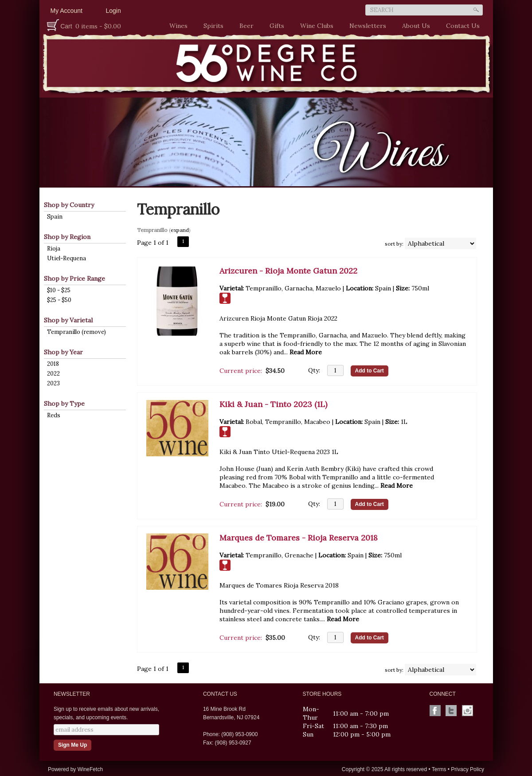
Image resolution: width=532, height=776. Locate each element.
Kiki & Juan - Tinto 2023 (273, 404)
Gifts (275, 26)
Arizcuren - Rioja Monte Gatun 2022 (288, 271)
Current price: (241, 371)
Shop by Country (69, 205)
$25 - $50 (59, 300)
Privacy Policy (467, 769)
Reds (54, 415)
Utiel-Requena (66, 258)
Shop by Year (63, 352)
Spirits (211, 26)
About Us (414, 26)
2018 (53, 364)
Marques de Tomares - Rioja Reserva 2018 (299, 538)
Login (113, 11)
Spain (55, 217)
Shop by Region (67, 237)
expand (180, 230)
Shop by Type (64, 404)
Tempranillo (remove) (76, 332)
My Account (66, 11)
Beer (244, 26)
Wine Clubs (315, 26)
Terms (439, 769)
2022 (53, 374)
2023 (53, 383)
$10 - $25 (59, 290)
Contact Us (463, 26)
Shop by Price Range (74, 278)
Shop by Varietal (68, 320)
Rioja (54, 249)
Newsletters (368, 26)
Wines (176, 26)
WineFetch (90, 769)
